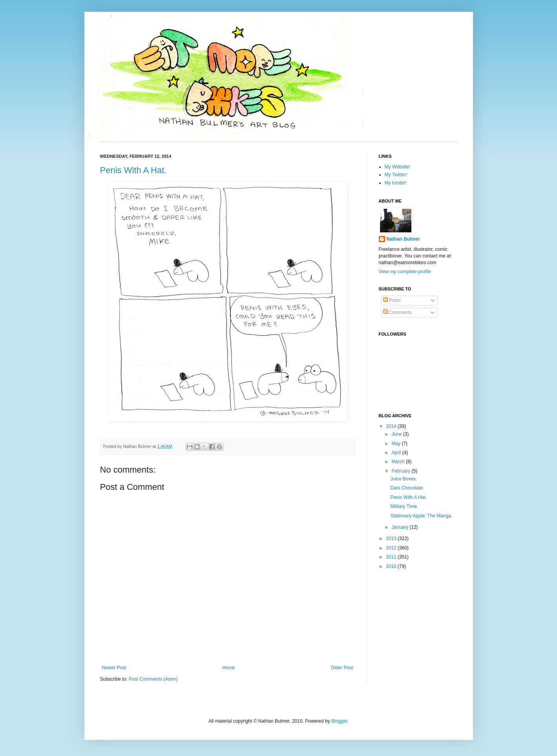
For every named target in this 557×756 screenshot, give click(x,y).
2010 (392, 566)
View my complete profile (405, 272)
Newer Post (114, 668)
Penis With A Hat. (133, 170)
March (399, 462)
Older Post (342, 668)
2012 (392, 548)
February (401, 471)
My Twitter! (396, 175)
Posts (392, 300)
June (397, 434)
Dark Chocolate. (407, 488)
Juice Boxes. (404, 479)
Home (228, 668)
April (397, 453)
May (396, 444)
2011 (392, 557)
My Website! (398, 167)
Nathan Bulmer (403, 239)
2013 (392, 539)
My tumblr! (396, 183)
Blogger (339, 721)
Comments (397, 312)
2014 (392, 426)
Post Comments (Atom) (153, 679)
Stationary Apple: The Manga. (421, 516)
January (400, 527)
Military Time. (404, 506)
